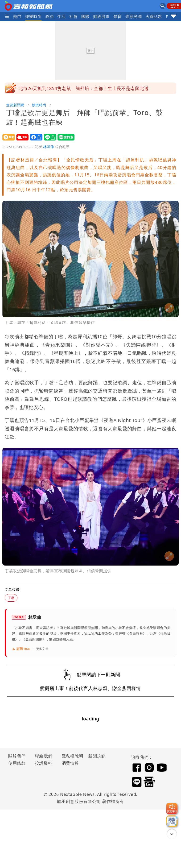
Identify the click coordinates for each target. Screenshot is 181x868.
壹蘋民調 (134, 16)
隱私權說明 (71, 756)
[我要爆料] (172, 809)
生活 (61, 16)
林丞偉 (49, 147)
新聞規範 (97, 756)
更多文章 (42, 649)
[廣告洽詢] (172, 821)
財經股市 (102, 16)
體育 (117, 16)
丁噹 (11, 598)
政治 (49, 16)
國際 (85, 16)
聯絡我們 (44, 756)
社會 (73, 16)
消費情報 (70, 763)
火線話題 (154, 16)
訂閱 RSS (21, 649)
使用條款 (17, 763)
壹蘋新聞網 (15, 105)
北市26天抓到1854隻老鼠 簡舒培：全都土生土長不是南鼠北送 (84, 88)
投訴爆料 (44, 763)
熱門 (17, 16)
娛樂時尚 (33, 16)
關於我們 (17, 756)
